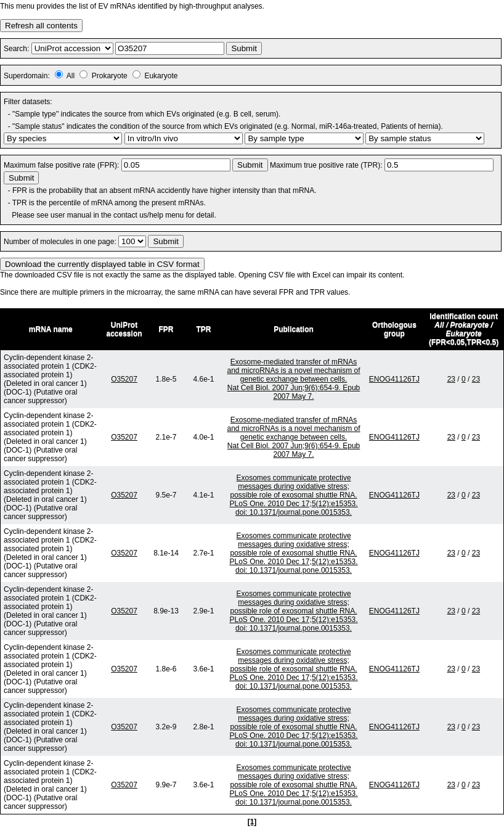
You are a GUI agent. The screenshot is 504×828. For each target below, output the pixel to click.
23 (451, 379)
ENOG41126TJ (394, 379)
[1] (252, 822)
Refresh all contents (41, 26)
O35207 (124, 379)
